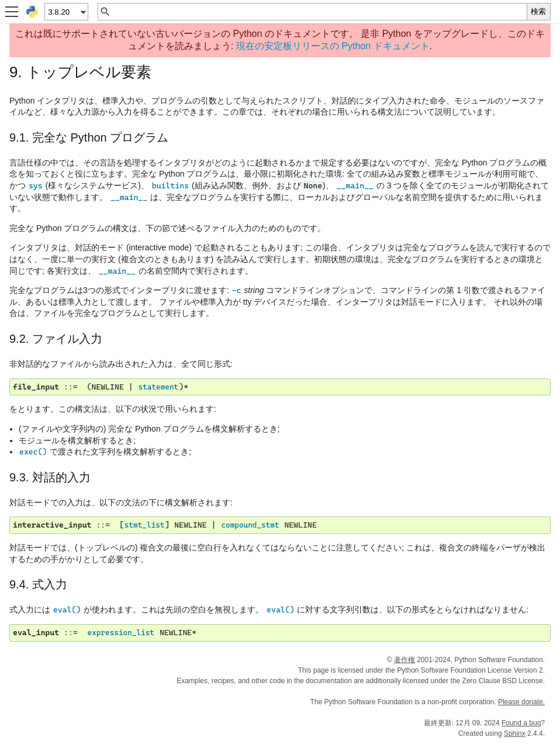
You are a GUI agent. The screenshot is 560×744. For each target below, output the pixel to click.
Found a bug (521, 723)
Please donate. (521, 702)
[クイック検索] (319, 12)
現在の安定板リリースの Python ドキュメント (333, 46)
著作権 (405, 660)
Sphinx (515, 733)
